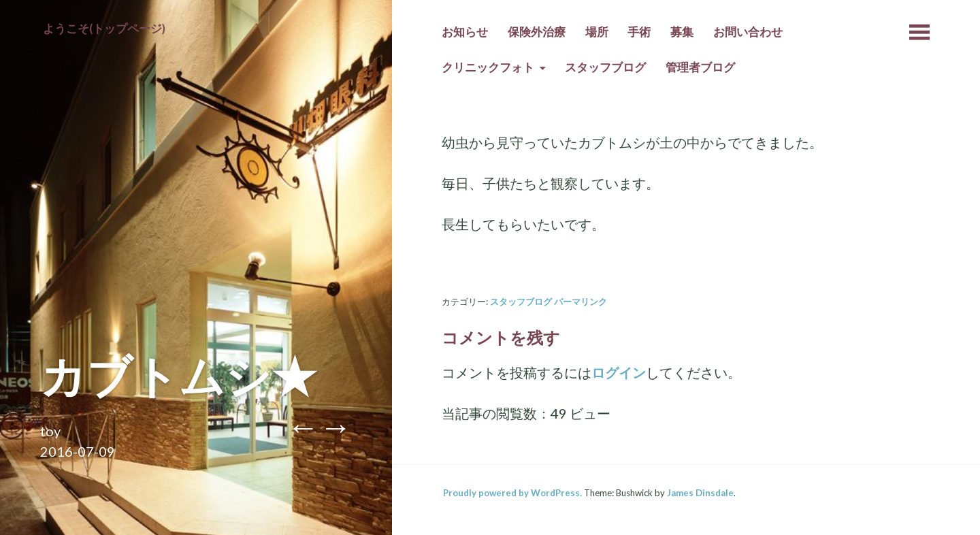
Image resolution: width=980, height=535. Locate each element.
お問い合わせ (748, 32)
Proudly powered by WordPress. (512, 493)
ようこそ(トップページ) (104, 29)
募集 (682, 32)
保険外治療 (537, 32)
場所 (597, 32)
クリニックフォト (488, 67)
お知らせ (465, 32)
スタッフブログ (605, 67)
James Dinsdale (700, 493)
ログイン (619, 372)
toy (50, 431)
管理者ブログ (700, 67)
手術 (639, 32)
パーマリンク (581, 302)
